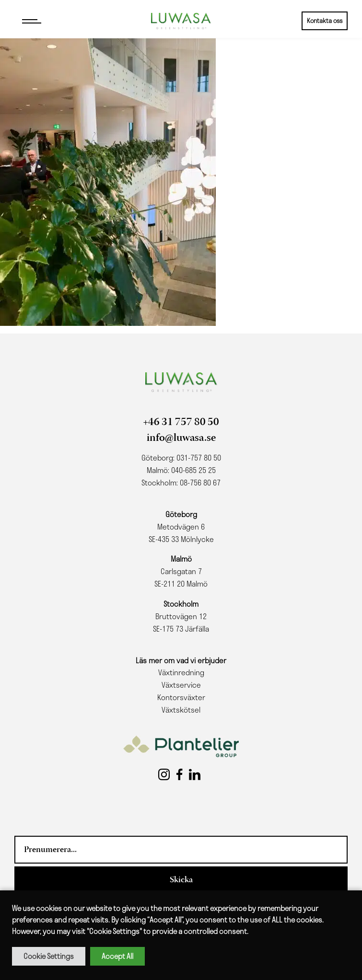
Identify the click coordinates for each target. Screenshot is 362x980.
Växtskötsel (181, 710)
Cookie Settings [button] (49, 956)
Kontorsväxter (181, 697)
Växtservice (181, 685)
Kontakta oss (325, 21)
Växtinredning (181, 672)
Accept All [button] (117, 956)
